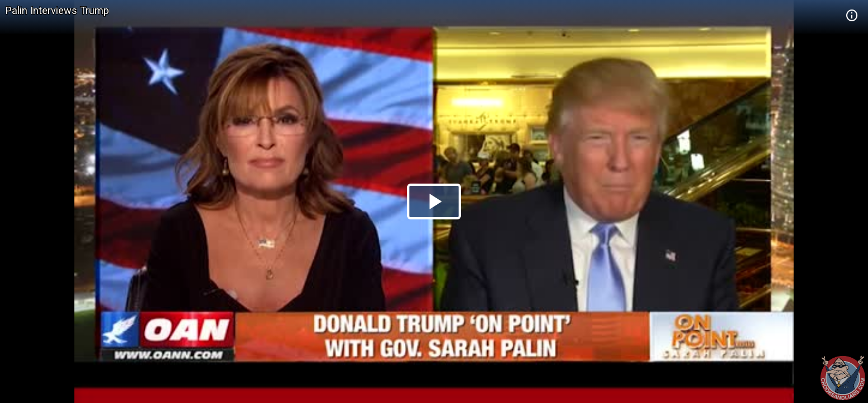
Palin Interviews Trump (57, 10)
